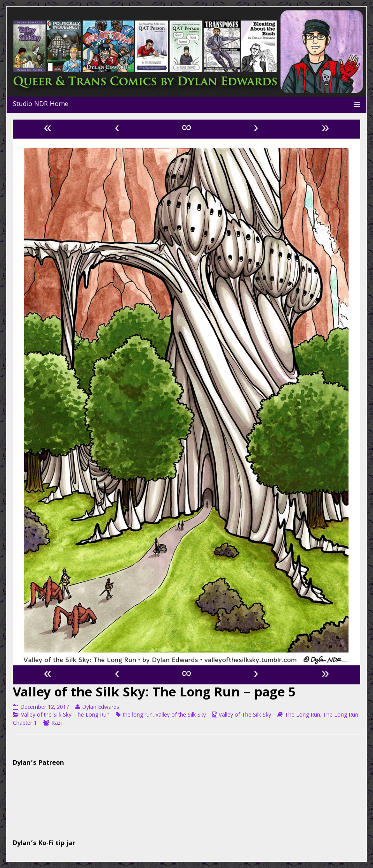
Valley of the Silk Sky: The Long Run (65, 715)
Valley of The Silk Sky (245, 715)
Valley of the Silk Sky (181, 715)
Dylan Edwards (100, 708)
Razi (57, 724)
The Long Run (302, 715)
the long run (138, 715)
